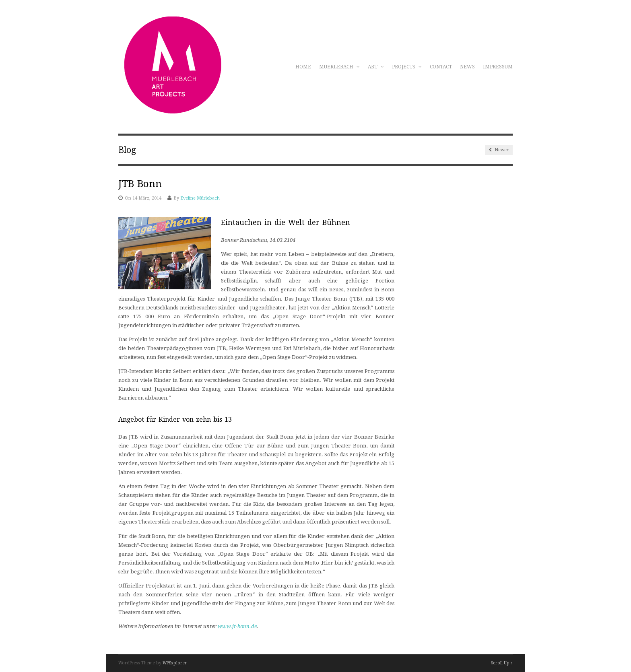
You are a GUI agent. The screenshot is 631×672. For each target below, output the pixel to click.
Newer (499, 150)
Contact (441, 67)
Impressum (498, 67)
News (467, 67)
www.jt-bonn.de (237, 626)
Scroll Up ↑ (502, 663)
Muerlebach (339, 67)
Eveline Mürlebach (200, 198)
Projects (407, 67)
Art (376, 67)
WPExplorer (175, 663)
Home (303, 67)
